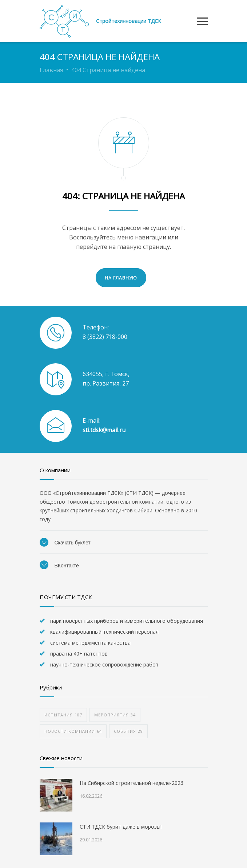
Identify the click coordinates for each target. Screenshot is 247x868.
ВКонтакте (59, 566)
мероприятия (115, 715)
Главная (51, 70)
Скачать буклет (65, 543)
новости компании (73, 731)
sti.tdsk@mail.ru (104, 430)
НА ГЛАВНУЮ (121, 278)
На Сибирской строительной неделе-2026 (132, 783)
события (128, 731)
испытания (63, 715)
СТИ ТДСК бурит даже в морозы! (121, 827)
